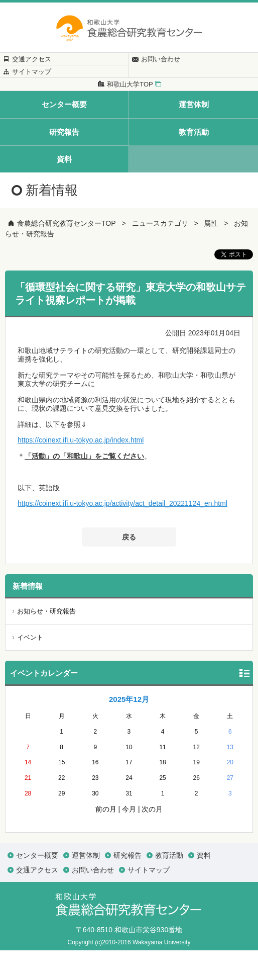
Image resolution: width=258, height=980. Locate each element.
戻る (129, 567)
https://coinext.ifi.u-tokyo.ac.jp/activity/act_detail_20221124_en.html (122, 533)
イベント (30, 666)
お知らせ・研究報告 (46, 641)
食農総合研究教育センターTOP (67, 253)
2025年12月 (129, 729)
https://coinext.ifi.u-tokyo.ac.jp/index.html (81, 470)
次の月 (152, 839)
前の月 (106, 839)
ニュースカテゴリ (160, 253)
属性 (211, 253)
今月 (129, 839)
